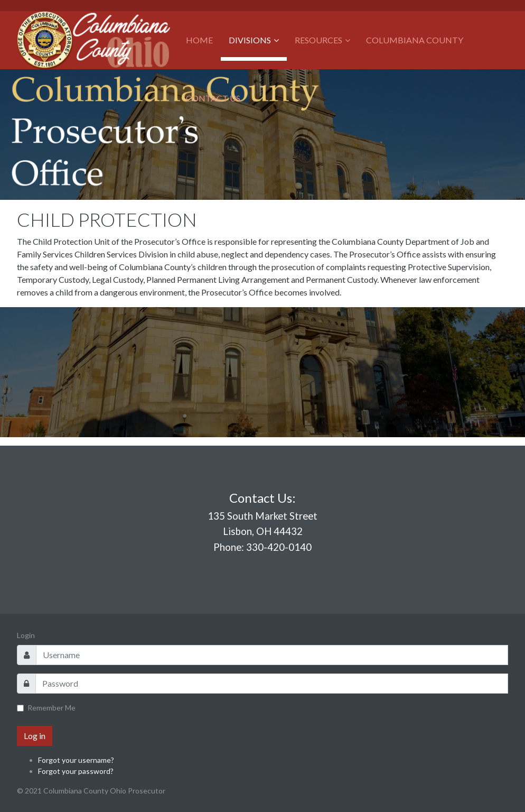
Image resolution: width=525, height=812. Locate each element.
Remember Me (51, 708)
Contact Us (213, 98)
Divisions (250, 40)
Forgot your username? (76, 760)
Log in (35, 736)
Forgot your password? (76, 771)
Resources (318, 40)
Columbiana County (415, 40)
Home (199, 40)
